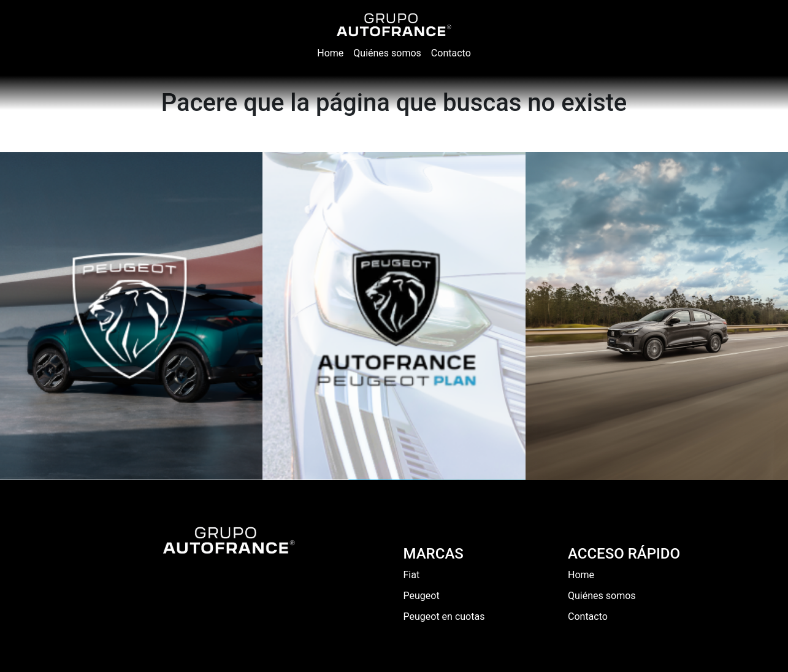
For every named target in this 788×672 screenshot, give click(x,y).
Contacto (588, 617)
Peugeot (422, 596)
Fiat (412, 575)
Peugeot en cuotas (444, 617)
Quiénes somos (602, 596)
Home (581, 575)
